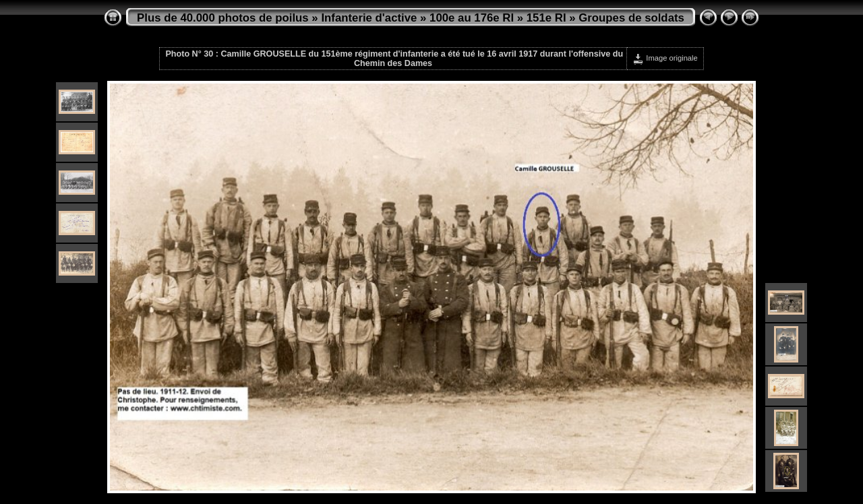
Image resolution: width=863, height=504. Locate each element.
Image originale (665, 58)
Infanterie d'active (369, 18)
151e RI (546, 18)
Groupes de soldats (631, 18)
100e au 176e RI (472, 18)
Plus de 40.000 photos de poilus (223, 18)
